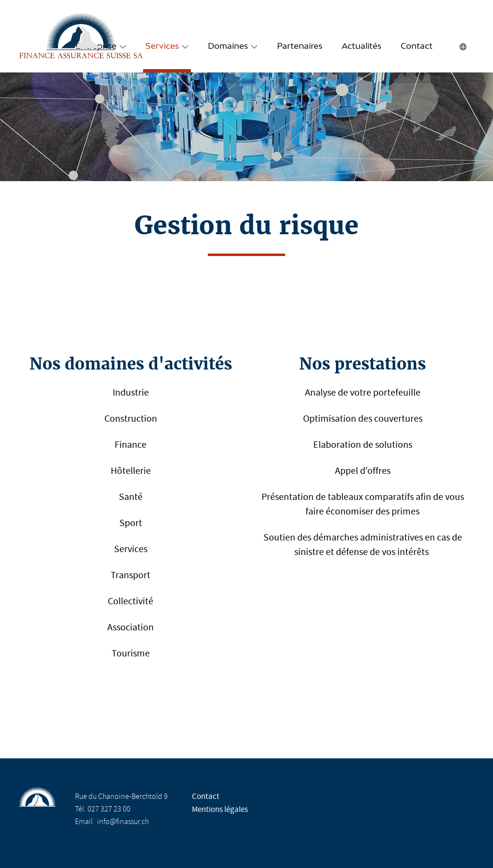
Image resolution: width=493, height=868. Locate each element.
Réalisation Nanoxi (419, 809)
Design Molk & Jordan (419, 824)
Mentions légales (220, 809)
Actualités (362, 47)
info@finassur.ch (123, 822)
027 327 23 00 (109, 809)
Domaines (228, 47)
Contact (417, 47)
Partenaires (300, 47)
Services (162, 47)
